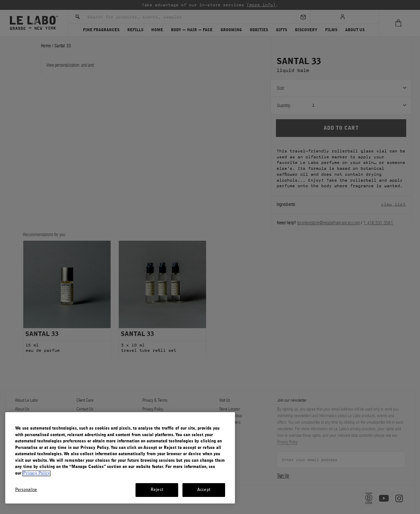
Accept (204, 490)
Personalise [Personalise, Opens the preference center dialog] (26, 490)
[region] (120, 458)
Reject (157, 490)
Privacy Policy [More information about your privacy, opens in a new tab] (36, 473)
